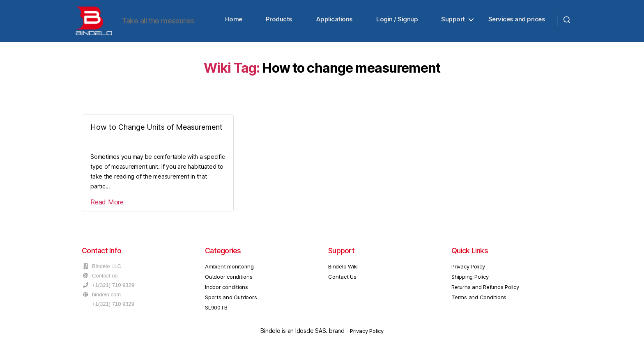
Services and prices (517, 21)
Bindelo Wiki (343, 270)
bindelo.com (106, 298)
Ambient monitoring (229, 270)
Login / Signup (397, 21)
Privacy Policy (468, 270)
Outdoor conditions (229, 280)
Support (453, 21)
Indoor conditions (227, 291)
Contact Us (342, 280)
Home (234, 21)
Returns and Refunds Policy (485, 291)
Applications (334, 21)
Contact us (105, 279)
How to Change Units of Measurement (156, 131)
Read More (107, 206)
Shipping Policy (470, 280)
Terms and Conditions (479, 301)
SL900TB (216, 312)
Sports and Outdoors (231, 301)
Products (279, 21)
